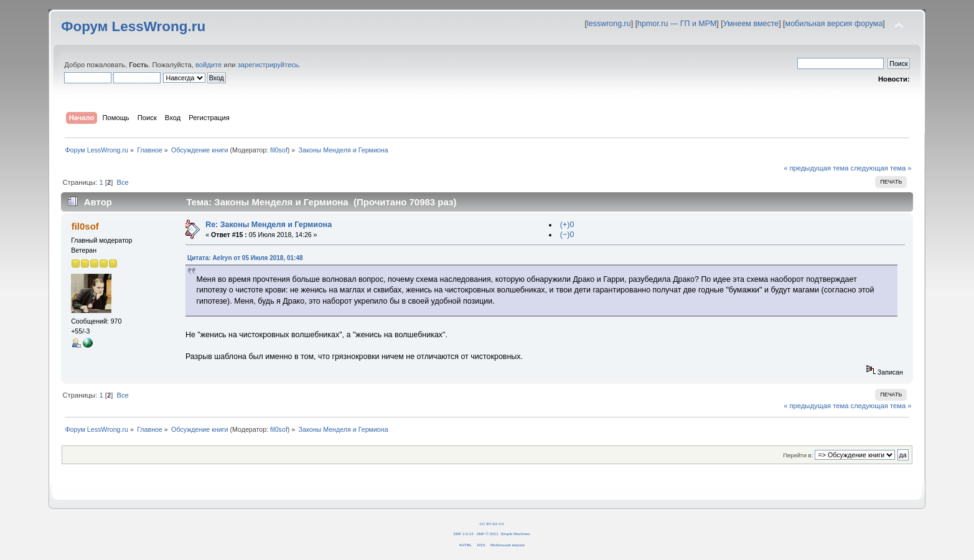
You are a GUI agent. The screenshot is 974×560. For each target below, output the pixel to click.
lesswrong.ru (609, 24)
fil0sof (279, 150)
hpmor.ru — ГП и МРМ (677, 24)
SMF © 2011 (488, 534)
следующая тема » (881, 168)
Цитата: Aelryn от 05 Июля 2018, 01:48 (245, 258)
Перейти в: (798, 455)
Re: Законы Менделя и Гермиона (269, 225)
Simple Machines (515, 534)
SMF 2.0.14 (463, 534)
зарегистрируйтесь (268, 65)
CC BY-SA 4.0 (492, 524)
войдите (208, 65)
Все (122, 182)
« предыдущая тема (816, 168)
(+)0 (567, 225)
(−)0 (567, 235)
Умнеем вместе (751, 24)
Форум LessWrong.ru (133, 26)
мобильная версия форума (834, 24)
